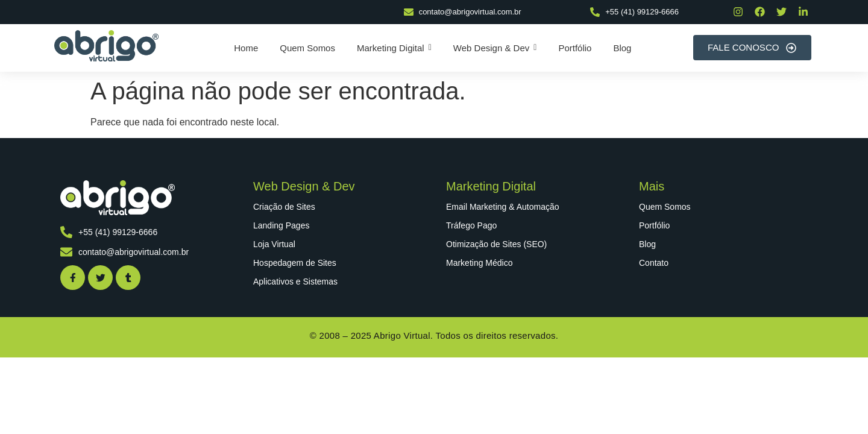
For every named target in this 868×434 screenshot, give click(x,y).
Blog (647, 244)
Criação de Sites (284, 207)
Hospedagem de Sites (295, 263)
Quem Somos (665, 207)
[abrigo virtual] (106, 46)
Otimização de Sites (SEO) (496, 244)
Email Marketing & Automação (503, 207)
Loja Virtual (274, 244)
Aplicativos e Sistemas (295, 281)
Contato (654, 263)
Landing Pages (281, 225)
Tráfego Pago (471, 225)
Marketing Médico (480, 263)
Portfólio (654, 225)
